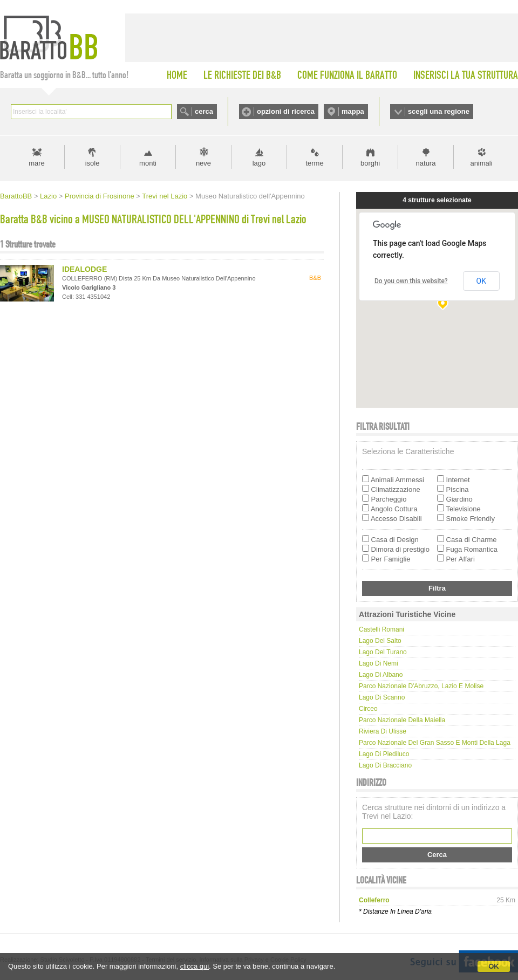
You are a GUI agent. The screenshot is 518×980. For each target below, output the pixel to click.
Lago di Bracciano (385, 765)
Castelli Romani (381, 629)
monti (148, 163)
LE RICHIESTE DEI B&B (242, 75)
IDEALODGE (84, 269)
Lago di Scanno (382, 697)
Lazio (48, 196)
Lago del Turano (383, 652)
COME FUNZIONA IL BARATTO (347, 75)
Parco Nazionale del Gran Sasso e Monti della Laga (435, 743)
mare (37, 163)
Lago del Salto (380, 641)
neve (203, 163)
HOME (177, 75)
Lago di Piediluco (384, 754)
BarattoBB (16, 196)
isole (93, 163)
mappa (353, 111)
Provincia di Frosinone (100, 196)
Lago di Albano (381, 675)
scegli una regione (439, 111)
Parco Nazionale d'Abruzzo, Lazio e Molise (421, 686)
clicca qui (195, 966)
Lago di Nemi (379, 663)
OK (494, 966)
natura (426, 163)
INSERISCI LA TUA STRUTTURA (466, 75)
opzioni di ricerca (286, 111)
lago (259, 163)
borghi (370, 163)
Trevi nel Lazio (165, 196)
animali (481, 163)
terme (314, 163)
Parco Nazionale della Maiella (402, 720)
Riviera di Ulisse (383, 731)
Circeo (368, 709)
